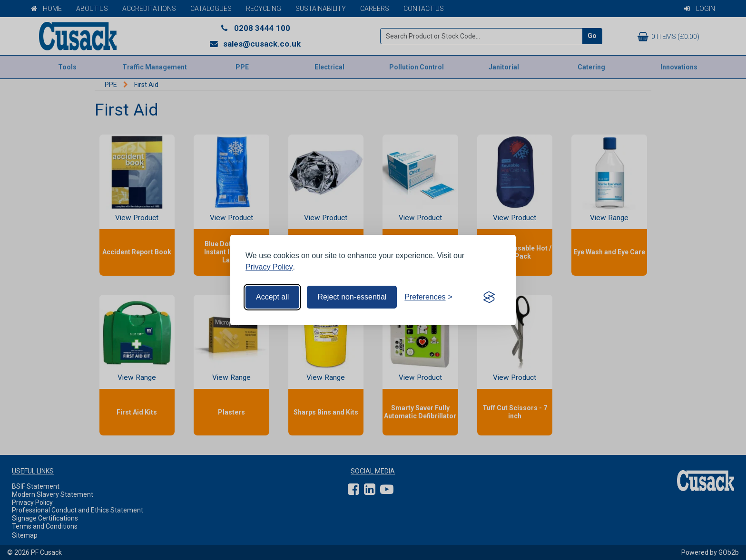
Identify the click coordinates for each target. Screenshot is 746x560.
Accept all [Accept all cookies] (272, 297)
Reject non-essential (352, 297)
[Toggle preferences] (428, 297)
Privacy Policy (269, 267)
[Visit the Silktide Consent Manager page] (489, 297)
